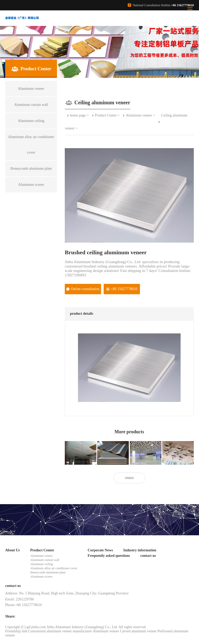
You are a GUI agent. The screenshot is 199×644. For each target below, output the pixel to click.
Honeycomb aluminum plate (48, 572)
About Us (12, 550)
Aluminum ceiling (41, 564)
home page (78, 115)
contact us (148, 556)
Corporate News (100, 550)
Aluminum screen (41, 577)
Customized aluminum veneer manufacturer (60, 631)
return (129, 478)
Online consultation (83, 289)
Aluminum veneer (139, 115)
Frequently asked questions (109, 556)
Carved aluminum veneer (138, 631)
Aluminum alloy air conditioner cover (54, 568)
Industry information (140, 550)
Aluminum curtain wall (45, 560)
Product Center (106, 115)
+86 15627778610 (122, 289)
